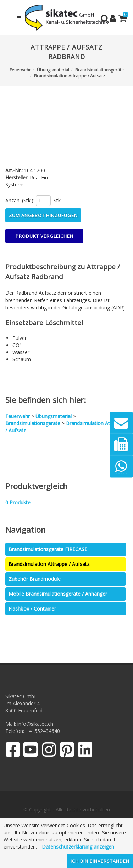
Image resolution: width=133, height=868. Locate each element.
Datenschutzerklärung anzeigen (78, 847)
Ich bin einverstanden (100, 861)
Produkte (18, 502)
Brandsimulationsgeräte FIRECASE (48, 549)
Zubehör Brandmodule (35, 579)
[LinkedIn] (85, 751)
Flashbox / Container (32, 609)
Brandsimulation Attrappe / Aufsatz (49, 564)
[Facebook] (13, 751)
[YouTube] (31, 751)
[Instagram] (49, 751)
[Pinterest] (67, 751)
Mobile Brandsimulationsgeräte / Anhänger (58, 594)
